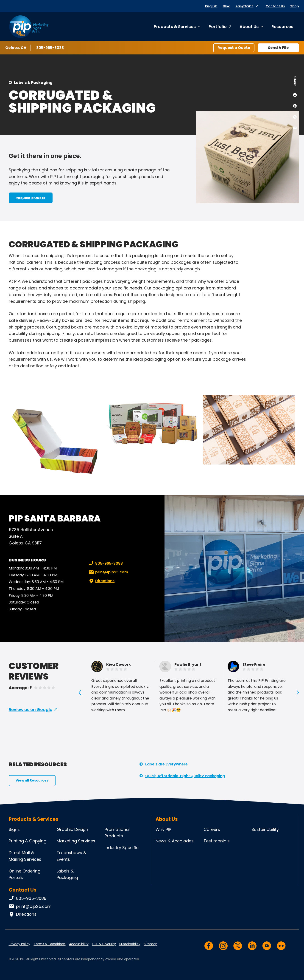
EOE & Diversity (104, 944)
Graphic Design (72, 829)
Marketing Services (76, 841)
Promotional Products (117, 833)
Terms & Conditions (50, 944)
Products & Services (175, 27)
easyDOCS (245, 6)
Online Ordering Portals (25, 874)
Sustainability (265, 829)
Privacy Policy (20, 944)
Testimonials (217, 841)
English (211, 6)
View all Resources (32, 780)
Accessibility (79, 944)
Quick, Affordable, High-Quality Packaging (185, 776)
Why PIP (163, 829)
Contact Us (275, 6)
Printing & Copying (28, 841)
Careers (212, 829)
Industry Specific (122, 848)
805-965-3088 (50, 48)
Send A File (278, 48)
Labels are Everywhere (166, 764)
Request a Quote (234, 48)
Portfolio (218, 27)
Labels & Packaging (33, 83)
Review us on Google (31, 710)
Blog (227, 6)
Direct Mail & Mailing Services (25, 856)
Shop (295, 6)
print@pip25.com (108, 572)
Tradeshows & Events (71, 856)
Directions (101, 581)
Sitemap (151, 944)
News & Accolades (175, 841)
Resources (282, 27)
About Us (249, 27)
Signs (14, 829)
